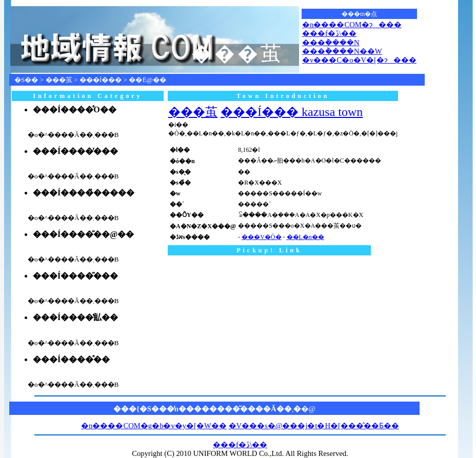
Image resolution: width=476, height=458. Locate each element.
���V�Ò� (261, 237)
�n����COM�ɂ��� (352, 25)
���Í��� (101, 80)
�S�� (26, 80)
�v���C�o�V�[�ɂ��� (359, 60)
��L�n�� (305, 237)
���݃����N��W (342, 51)
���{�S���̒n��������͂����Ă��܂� (207, 409)
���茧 (59, 80)
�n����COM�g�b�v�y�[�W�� (154, 426)
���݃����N (331, 43)
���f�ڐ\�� (329, 33)
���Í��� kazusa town (292, 112)
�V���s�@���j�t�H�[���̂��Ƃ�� (314, 426)
